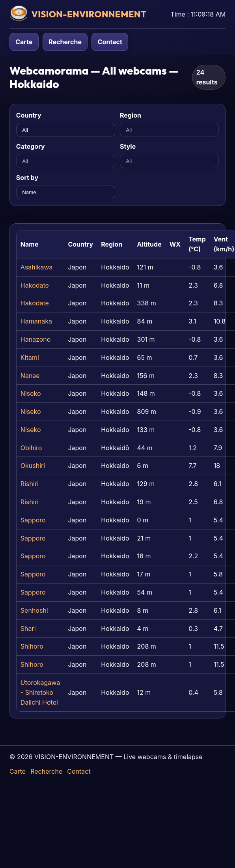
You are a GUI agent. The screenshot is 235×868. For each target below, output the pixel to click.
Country (29, 115)
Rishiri (30, 484)
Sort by (27, 178)
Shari (28, 629)
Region (131, 115)
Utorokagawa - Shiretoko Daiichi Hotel (40, 692)
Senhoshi (34, 610)
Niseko (31, 393)
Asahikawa (37, 267)
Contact (110, 42)
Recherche (65, 42)
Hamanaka (36, 321)
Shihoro (32, 646)
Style (128, 146)
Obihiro (31, 448)
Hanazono (36, 339)
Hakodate (35, 285)
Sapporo (33, 520)
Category (31, 146)
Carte (24, 42)
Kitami (30, 357)
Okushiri (33, 466)
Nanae (30, 376)
